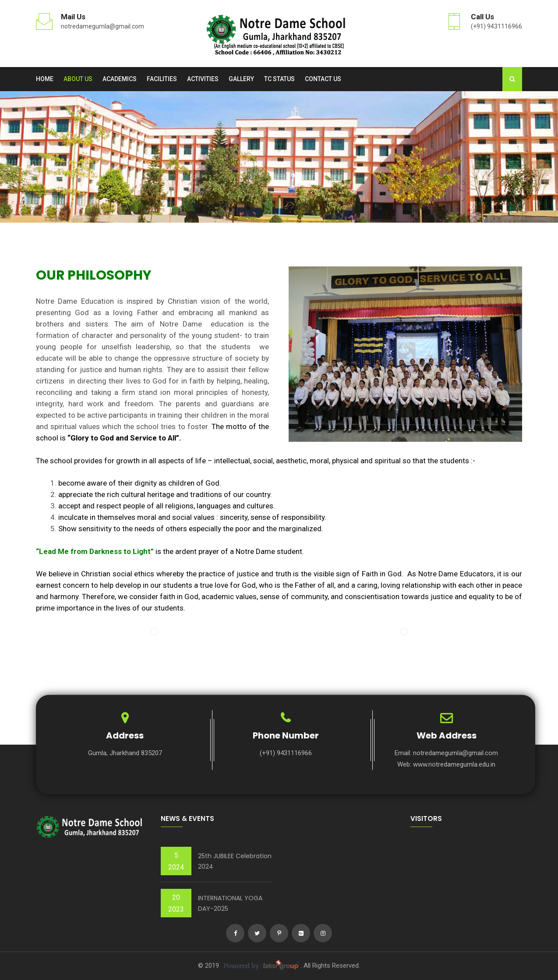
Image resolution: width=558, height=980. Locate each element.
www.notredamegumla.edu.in (454, 764)
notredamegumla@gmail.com (102, 26)
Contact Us (323, 79)
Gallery (241, 79)
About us (78, 79)
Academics (120, 79)
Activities (203, 79)
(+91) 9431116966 (496, 26)
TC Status (279, 79)
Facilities (162, 79)
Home (45, 79)
